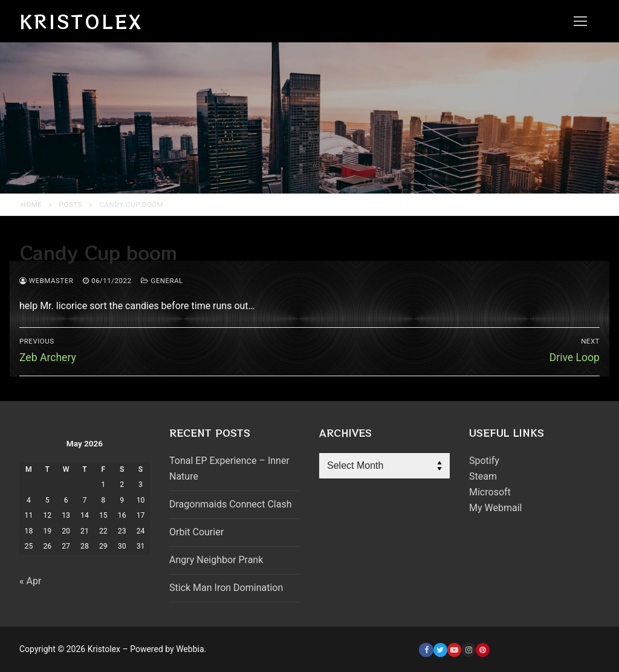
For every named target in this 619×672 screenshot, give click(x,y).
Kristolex (81, 21)
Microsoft (490, 492)
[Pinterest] (483, 650)
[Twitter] (440, 650)
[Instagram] (468, 650)
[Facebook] (426, 650)
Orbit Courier (196, 532)
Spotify (484, 461)
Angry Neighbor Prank (216, 560)
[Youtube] (454, 650)
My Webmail (495, 508)
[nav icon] (580, 21)
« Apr (30, 581)
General (162, 281)
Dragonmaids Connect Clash (230, 504)
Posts (71, 204)
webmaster (46, 281)
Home (32, 204)
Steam (483, 476)
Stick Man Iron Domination (226, 588)
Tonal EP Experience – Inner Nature (229, 468)
